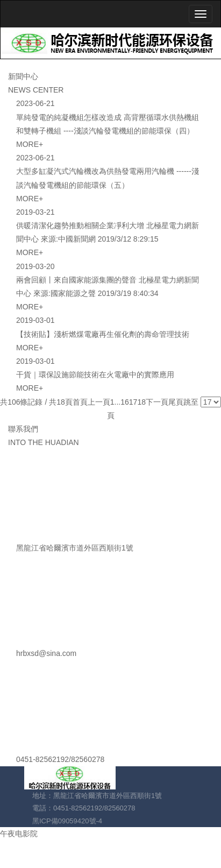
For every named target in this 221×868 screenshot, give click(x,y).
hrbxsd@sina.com (46, 653)
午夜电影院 (19, 834)
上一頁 (99, 402)
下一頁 (157, 402)
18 (141, 402)
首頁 (80, 402)
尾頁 (176, 402)
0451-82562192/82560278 (60, 759)
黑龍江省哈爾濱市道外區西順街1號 (75, 548)
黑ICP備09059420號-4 (67, 821)
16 (125, 402)
